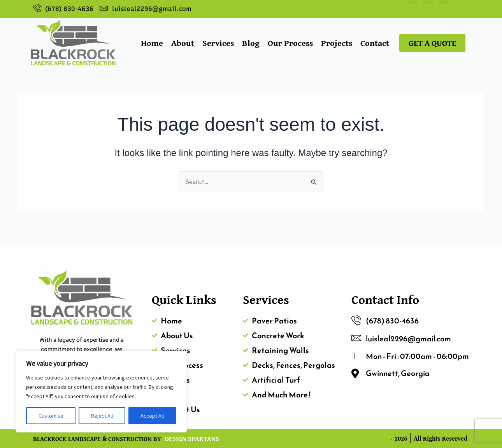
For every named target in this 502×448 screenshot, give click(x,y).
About (183, 43)
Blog (251, 43)
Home (152, 43)
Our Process (290, 43)
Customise (51, 416)
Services (218, 43)
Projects (337, 43)
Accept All (152, 416)
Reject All (102, 416)
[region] (101, 392)
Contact (375, 43)
